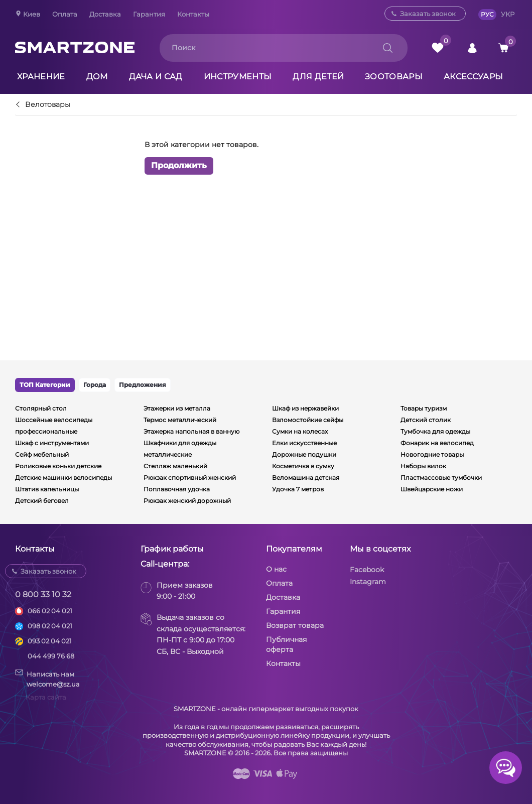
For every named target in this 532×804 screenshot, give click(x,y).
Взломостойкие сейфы (308, 420)
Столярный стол (41, 408)
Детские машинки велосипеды (63, 478)
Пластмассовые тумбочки (441, 478)
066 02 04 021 (50, 611)
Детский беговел (42, 501)
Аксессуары (473, 77)
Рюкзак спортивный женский (190, 478)
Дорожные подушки (304, 454)
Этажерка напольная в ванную (191, 431)
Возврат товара (295, 625)
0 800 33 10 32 (43, 594)
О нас (276, 569)
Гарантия (149, 14)
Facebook (367, 570)
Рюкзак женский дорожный (187, 501)
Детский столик (426, 420)
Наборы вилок (423, 466)
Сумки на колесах (300, 431)
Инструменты (238, 77)
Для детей (318, 77)
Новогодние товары (432, 454)
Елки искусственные (304, 443)
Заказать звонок (428, 14)
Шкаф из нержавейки (305, 408)
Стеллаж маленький (175, 466)
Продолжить (179, 165)
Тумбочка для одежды (435, 431)
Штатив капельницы (47, 489)
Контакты (193, 14)
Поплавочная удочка (177, 489)
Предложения (143, 385)
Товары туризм (424, 408)
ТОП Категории (45, 385)
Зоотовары (394, 77)
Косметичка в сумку (303, 466)
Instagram (368, 582)
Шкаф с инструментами (52, 443)
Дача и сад (156, 77)
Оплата (65, 14)
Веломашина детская (306, 478)
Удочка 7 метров (298, 489)
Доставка (105, 14)
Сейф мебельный (42, 454)
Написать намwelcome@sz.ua (47, 679)
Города (95, 385)
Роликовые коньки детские (58, 466)
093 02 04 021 (50, 641)
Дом (97, 77)
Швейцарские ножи (432, 489)
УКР (508, 14)
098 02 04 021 (50, 626)
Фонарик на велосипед (437, 443)
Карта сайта (46, 697)
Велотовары (48, 105)
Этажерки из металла (177, 408)
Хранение (41, 77)
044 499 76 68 (51, 656)
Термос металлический (180, 420)
